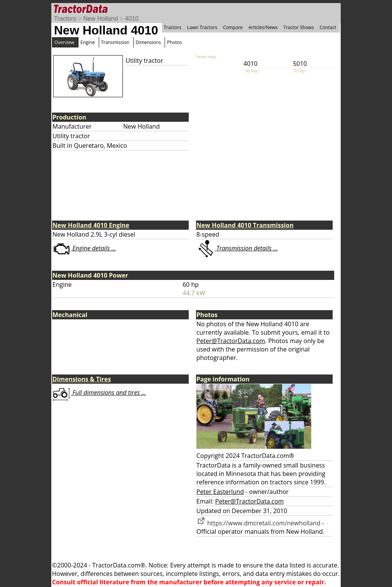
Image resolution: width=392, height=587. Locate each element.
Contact (328, 27)
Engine (88, 42)
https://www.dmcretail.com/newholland (258, 523)
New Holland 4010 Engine (91, 225)
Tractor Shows (299, 27)
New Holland (100, 19)
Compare (233, 27)
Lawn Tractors (202, 27)
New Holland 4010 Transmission (245, 225)
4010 (132, 19)
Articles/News (263, 27)
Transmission (115, 42)
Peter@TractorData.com (231, 341)
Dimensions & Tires (82, 379)
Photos (174, 42)
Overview (64, 42)
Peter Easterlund (220, 492)
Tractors (65, 19)
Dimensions (148, 42)
